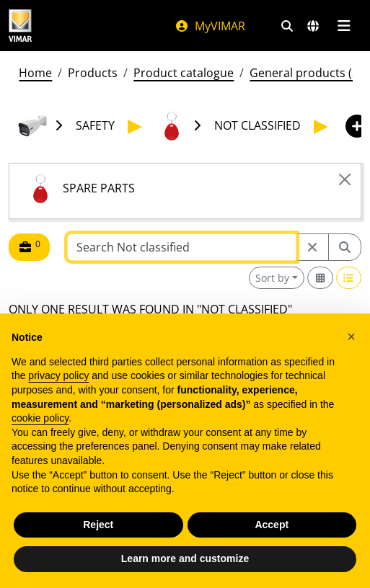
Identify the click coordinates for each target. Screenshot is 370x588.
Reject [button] (98, 525)
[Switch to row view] (349, 278)
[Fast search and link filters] (287, 26)
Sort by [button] (272, 278)
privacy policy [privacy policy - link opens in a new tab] (58, 375)
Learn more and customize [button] (185, 558)
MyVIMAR (210, 26)
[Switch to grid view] (320, 278)
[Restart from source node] (312, 247)
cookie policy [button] (40, 418)
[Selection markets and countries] (313, 26)
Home (35, 73)
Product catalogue (184, 73)
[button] (351, 337)
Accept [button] (272, 525)
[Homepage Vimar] (20, 26)
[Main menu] (344, 26)
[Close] (345, 179)
